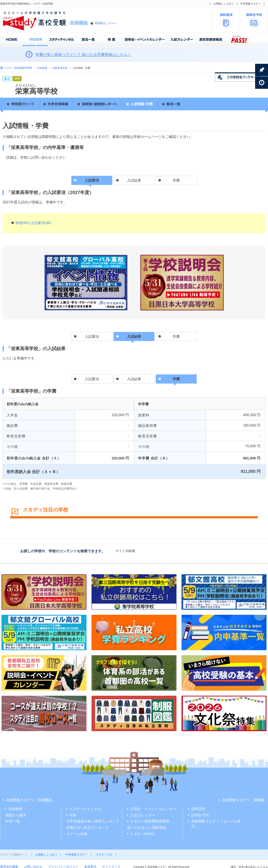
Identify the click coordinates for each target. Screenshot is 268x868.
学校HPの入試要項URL (33, 223)
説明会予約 (200, 815)
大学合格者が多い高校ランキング (93, 821)
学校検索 (42, 68)
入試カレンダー (143, 815)
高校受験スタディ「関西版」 (245, 800)
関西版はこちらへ (106, 23)
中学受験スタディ (251, 4)
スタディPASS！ (144, 834)
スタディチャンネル (85, 809)
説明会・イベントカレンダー (153, 809)
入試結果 (134, 180)
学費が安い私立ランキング (87, 828)
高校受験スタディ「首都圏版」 (31, 800)
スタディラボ (104, 855)
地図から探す (16, 815)
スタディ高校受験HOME (18, 68)
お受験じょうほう (224, 4)
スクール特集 (77, 834)
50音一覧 (13, 821)
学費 (176, 180)
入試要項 (92, 336)
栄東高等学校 (60, 68)
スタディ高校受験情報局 (150, 821)
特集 (73, 815)
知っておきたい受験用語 (147, 828)
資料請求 (198, 809)
